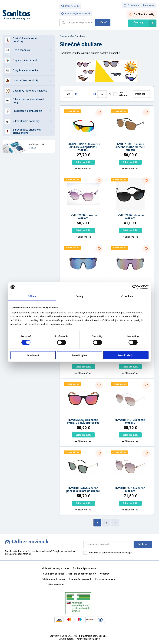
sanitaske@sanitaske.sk (76, 14)
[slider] (76, 94)
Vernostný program (105, 579)
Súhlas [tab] (32, 296)
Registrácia (149, 5)
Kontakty (104, 574)
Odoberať (143, 544)
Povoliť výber (79, 355)
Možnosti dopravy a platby (55, 568)
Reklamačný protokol (80, 579)
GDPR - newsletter (55, 585)
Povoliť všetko (126, 355)
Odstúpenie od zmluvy (53, 579)
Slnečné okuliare (79, 36)
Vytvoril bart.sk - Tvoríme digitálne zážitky (79, 639)
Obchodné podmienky (84, 568)
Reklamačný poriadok (53, 574)
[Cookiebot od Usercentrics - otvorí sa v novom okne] (135, 287)
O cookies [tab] (127, 296)
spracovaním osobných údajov (117, 553)
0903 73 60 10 (70, 6)
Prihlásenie (133, 5)
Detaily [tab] (79, 296)
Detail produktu (83, 162)
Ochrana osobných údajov (82, 574)
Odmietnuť (33, 355)
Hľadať (103, 22)
